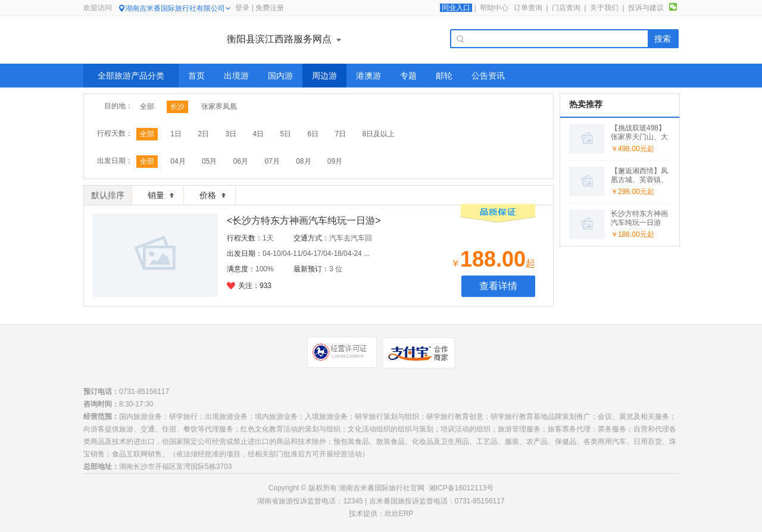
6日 (313, 134)
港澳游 (368, 76)
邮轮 (444, 76)
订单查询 (528, 8)
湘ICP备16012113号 (461, 488)
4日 (258, 134)
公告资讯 (488, 76)
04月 (178, 161)
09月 (335, 161)
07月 (272, 161)
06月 (241, 161)
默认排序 (108, 195)
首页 (196, 76)
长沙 (177, 107)
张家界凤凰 (219, 107)
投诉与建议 (646, 8)
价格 (213, 195)
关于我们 (604, 8)
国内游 (280, 76)
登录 (242, 8)
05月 (209, 161)
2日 (203, 134)
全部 (147, 107)
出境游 (236, 76)
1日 (176, 134)
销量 (161, 195)
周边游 (324, 76)
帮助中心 (494, 8)
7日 (341, 134)
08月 (303, 161)
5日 (285, 134)
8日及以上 (379, 134)
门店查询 (566, 8)
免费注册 (270, 8)
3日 (231, 134)
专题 (408, 76)
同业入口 (456, 8)
